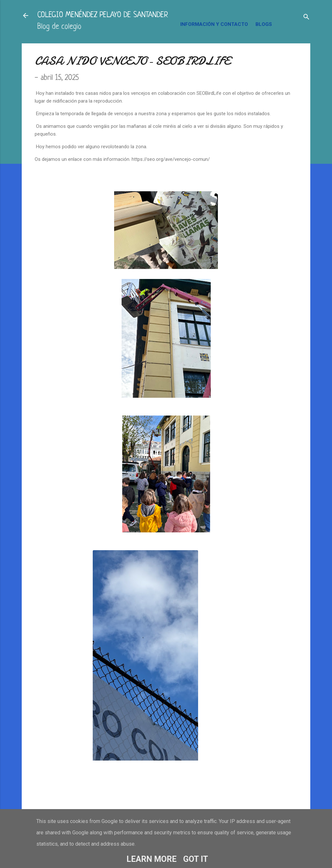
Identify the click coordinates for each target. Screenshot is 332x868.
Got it (196, 859)
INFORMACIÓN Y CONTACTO (214, 24)
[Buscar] (306, 18)
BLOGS (264, 24)
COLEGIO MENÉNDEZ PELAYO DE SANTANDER (103, 15)
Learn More (152, 859)
